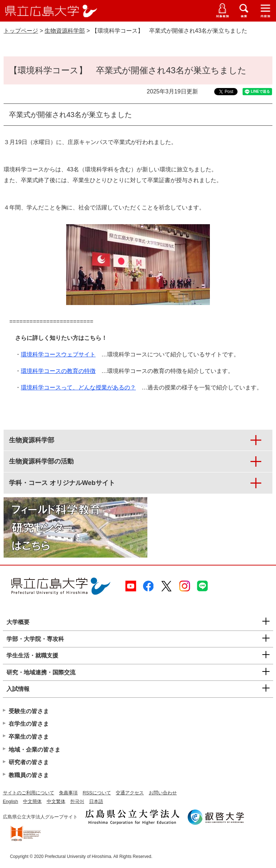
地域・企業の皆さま (34, 750)
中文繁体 (56, 801)
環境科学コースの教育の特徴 (58, 371)
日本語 (96, 801)
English (11, 801)
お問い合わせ (163, 793)
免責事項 (68, 793)
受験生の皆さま (29, 711)
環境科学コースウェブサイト (58, 354)
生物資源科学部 (65, 31)
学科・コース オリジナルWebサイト (62, 483)
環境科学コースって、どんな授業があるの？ (78, 387)
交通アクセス (130, 793)
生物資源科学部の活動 (41, 461)
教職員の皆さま (29, 775)
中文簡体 (32, 801)
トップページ (21, 31)
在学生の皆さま (29, 724)
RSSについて (97, 793)
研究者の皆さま (29, 762)
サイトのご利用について (29, 793)
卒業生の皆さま (29, 737)
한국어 (77, 801)
